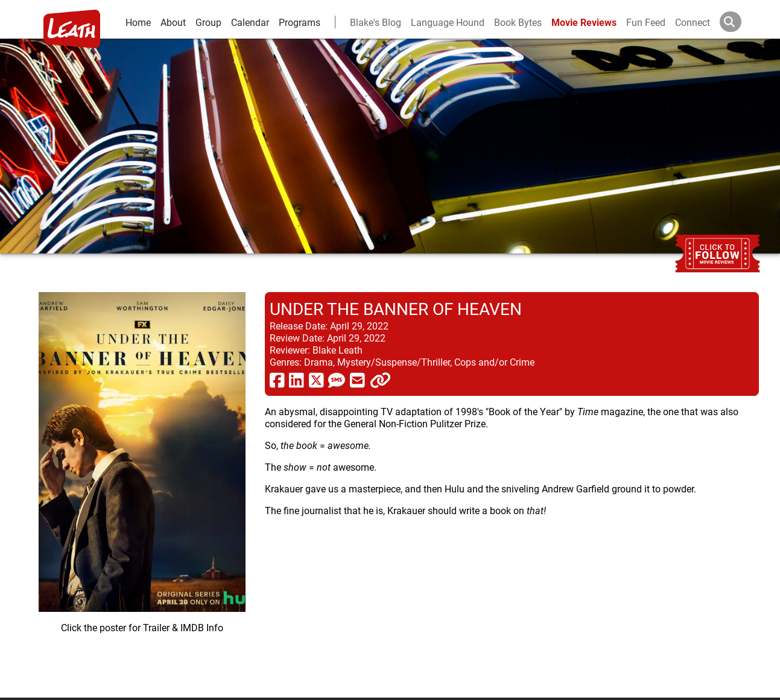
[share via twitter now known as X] (316, 380)
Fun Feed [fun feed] (646, 22)
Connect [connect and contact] (693, 22)
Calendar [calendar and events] (250, 22)
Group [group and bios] (208, 22)
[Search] (740, 22)
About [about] (173, 22)
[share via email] (357, 380)
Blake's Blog (376, 22)
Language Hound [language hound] (448, 22)
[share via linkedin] (296, 380)
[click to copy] (380, 380)
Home (138, 22)
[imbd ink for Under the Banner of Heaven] (142, 485)
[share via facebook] (277, 380)
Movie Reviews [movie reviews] (584, 22)
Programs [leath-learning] (300, 22)
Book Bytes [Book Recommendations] (518, 22)
